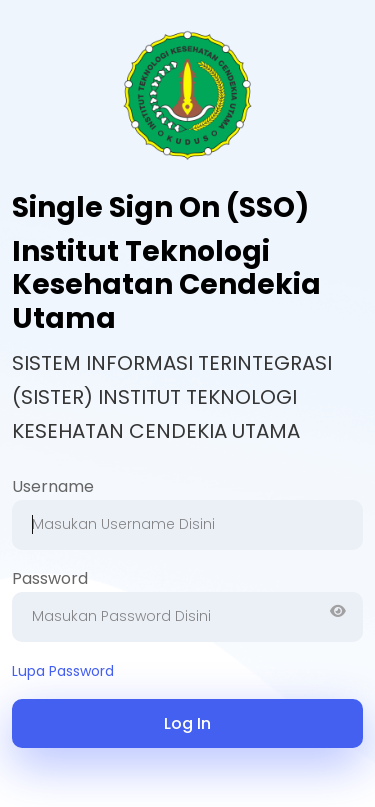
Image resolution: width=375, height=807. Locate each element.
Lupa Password (63, 671)
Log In (187, 723)
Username (53, 486)
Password (50, 578)
